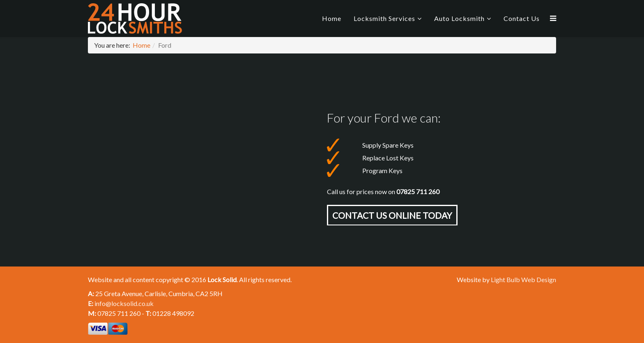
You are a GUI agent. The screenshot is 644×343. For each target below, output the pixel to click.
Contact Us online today (392, 215)
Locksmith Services (384, 18)
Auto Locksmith (459, 18)
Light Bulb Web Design (523, 279)
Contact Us (522, 18)
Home (332, 18)
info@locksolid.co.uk (124, 303)
